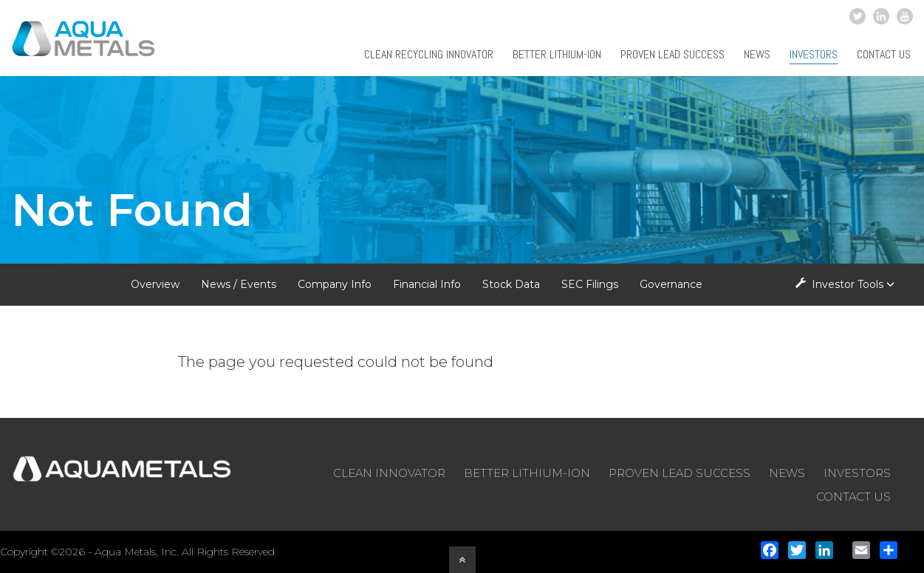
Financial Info (427, 284)
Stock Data (511, 284)
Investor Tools (849, 284)
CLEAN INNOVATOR (389, 473)
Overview (155, 284)
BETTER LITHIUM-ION (527, 473)
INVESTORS (857, 473)
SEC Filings (590, 284)
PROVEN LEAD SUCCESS (680, 473)
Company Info (335, 284)
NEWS (787, 473)
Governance (671, 284)
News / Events (239, 284)
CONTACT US (853, 497)
